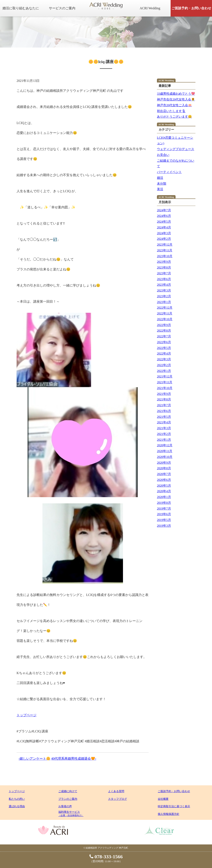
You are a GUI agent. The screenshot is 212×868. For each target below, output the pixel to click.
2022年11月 (165, 313)
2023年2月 (164, 296)
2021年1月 (164, 440)
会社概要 (163, 799)
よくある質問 (116, 791)
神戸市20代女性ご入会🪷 (174, 105)
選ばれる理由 (17, 806)
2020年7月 (164, 474)
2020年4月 (164, 491)
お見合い (163, 155)
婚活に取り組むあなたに (21, 8)
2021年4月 (164, 422)
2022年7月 (164, 336)
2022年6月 (164, 342)
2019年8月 (164, 503)
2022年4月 (164, 353)
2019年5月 (164, 520)
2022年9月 (164, 325)
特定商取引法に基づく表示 (174, 806)
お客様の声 (65, 806)
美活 (160, 189)
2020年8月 (164, 468)
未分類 (162, 184)
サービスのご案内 (62, 8)
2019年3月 (164, 526)
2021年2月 (164, 434)
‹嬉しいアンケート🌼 (34, 759)
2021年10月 (165, 388)
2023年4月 (164, 285)
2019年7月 (164, 509)
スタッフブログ (117, 799)
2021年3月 (164, 428)
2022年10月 (165, 319)
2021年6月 (164, 411)
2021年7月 (164, 405)
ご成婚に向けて (68, 791)
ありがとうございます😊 (174, 117)
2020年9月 (164, 463)
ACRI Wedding (150, 8)
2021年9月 (164, 394)
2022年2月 (164, 365)
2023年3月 (164, 290)
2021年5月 (164, 417)
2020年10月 (165, 457)
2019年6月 (164, 514)
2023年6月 (164, 279)
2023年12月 (165, 245)
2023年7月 (164, 273)
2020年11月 (165, 451)
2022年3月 (164, 359)
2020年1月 (164, 497)
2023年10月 (165, 256)
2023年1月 (164, 302)
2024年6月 (164, 216)
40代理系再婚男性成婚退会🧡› (74, 759)
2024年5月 (164, 222)
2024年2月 (164, 239)
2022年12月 (165, 308)
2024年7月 (164, 210)
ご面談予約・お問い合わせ (191, 8)
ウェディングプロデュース (176, 149)
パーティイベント (169, 172)
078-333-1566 (106, 857)
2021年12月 (165, 376)
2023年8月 (164, 267)
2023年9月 (164, 262)
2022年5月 (164, 348)
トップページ (26, 715)
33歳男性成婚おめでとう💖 (176, 94)
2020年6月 (164, 480)
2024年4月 (164, 227)
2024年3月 (164, 233)
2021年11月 (165, 382)
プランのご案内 (68, 799)
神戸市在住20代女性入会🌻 (176, 99)
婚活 (160, 178)
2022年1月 (164, 371)
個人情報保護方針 (169, 814)
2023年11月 (165, 250)
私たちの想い (17, 799)
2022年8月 (164, 331)
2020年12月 (165, 445)
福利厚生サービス (71, 813)
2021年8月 (164, 399)
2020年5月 (164, 486)
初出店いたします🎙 (171, 111)
